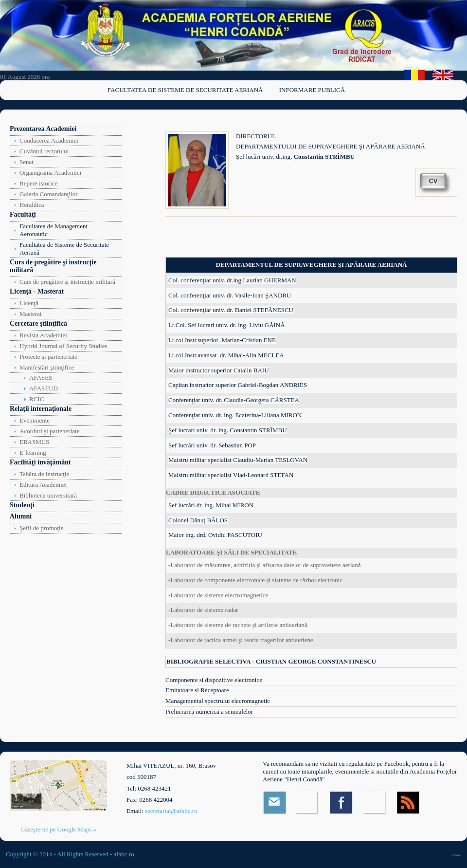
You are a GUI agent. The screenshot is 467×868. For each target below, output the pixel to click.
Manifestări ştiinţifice (47, 367)
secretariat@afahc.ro (171, 811)
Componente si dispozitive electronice (214, 680)
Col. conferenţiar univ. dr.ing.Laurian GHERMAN (232, 280)
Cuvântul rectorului (44, 151)
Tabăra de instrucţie (44, 474)
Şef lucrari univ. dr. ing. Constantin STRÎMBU (228, 430)
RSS (409, 803)
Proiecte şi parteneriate (48, 357)
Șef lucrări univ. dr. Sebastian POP (212, 445)
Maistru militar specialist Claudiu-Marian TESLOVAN (238, 460)
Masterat (30, 314)
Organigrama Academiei (50, 173)
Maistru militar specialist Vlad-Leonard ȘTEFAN (231, 475)
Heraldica (32, 205)
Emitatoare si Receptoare (197, 690)
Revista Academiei (43, 335)
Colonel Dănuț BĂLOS (198, 520)
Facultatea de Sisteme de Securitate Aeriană (185, 90)
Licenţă (29, 303)
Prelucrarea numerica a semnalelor (209, 711)
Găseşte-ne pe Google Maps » (58, 829)
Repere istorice (38, 183)
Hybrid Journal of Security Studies (63, 346)
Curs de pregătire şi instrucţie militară (67, 282)
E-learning (33, 452)
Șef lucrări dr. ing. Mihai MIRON (211, 505)
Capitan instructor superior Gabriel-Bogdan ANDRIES (238, 385)
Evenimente (35, 420)
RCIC (36, 399)
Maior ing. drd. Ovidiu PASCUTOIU (215, 535)
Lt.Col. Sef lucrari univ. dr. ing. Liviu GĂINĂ (227, 325)
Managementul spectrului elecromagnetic (218, 701)
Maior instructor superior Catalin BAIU (219, 370)
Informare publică (312, 90)
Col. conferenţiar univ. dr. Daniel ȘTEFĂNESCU (231, 310)
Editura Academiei (43, 485)
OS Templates (457, 855)
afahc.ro (124, 854)
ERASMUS (34, 442)
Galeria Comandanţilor (49, 194)
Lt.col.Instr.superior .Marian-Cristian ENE (222, 340)
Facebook (342, 803)
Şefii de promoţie (41, 528)
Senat (27, 162)
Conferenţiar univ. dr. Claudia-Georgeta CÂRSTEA (234, 400)
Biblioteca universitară (48, 495)
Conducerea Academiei (49, 140)
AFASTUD (44, 388)
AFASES (41, 378)
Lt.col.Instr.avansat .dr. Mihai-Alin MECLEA (226, 355)
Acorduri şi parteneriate (49, 431)
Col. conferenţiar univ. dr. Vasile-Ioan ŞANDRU (230, 295)
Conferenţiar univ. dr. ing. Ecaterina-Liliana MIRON (235, 415)
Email (275, 803)
